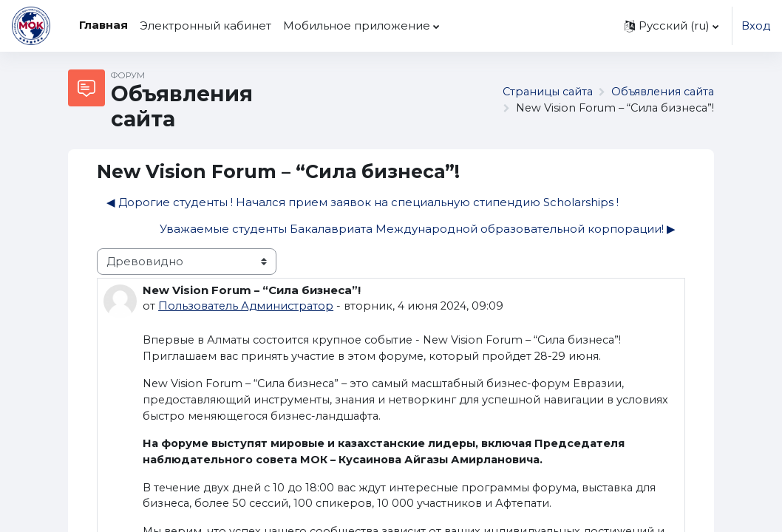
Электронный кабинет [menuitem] (205, 26)
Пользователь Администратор (248, 307)
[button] (671, 26)
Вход (755, 26)
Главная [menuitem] (103, 25)
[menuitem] (452, 26)
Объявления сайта (660, 92)
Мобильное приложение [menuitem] (357, 26)
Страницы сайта (540, 92)
